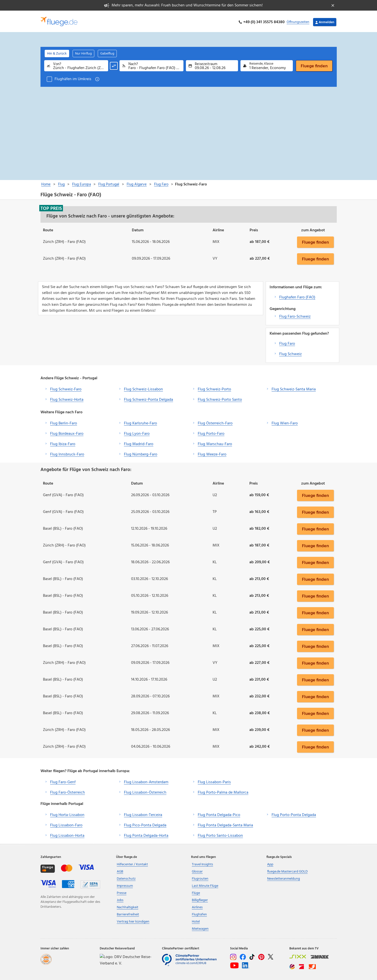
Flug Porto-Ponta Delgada (294, 813)
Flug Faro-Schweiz (295, 315)
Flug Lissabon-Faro (66, 824)
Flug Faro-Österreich (68, 791)
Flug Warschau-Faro (215, 442)
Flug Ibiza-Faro (63, 442)
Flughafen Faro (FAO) (297, 296)
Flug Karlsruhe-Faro (140, 422)
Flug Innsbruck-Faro (67, 453)
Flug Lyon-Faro (137, 432)
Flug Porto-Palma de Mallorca (223, 791)
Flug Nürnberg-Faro (141, 453)
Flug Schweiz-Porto (214, 388)
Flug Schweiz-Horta (67, 398)
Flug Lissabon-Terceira (143, 813)
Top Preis (51, 207)
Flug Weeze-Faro (212, 453)
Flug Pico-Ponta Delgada (145, 824)
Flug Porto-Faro (211, 432)
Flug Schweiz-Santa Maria (294, 388)
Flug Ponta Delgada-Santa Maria (225, 824)
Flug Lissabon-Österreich (145, 791)
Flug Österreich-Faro (215, 422)
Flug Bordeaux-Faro (67, 432)
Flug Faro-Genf (63, 780)
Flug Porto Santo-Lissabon (220, 834)
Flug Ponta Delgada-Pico (219, 813)
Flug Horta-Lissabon (67, 813)
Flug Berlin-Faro (64, 422)
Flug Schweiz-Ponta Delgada (149, 398)
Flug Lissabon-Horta (67, 834)
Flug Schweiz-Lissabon (143, 388)
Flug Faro (287, 342)
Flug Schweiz (290, 352)
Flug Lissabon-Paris (214, 780)
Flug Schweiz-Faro (66, 388)
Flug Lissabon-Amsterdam (146, 780)
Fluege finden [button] (315, 240)
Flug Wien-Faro (285, 422)
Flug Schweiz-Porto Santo (220, 398)
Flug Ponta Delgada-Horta (146, 834)
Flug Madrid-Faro (139, 442)
